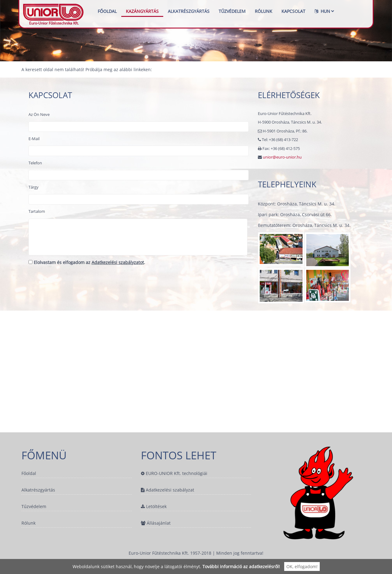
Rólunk (264, 11)
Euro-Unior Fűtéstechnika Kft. (54, 11)
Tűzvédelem (232, 11)
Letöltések (154, 507)
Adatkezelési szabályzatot (118, 262)
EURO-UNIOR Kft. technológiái (174, 473)
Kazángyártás (142, 11)
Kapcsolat (293, 11)
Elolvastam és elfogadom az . (87, 262)
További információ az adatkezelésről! (241, 566)
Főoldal (107, 11)
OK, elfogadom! (302, 566)
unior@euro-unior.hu (282, 157)
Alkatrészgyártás (189, 11)
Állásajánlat (156, 524)
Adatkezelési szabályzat (168, 490)
